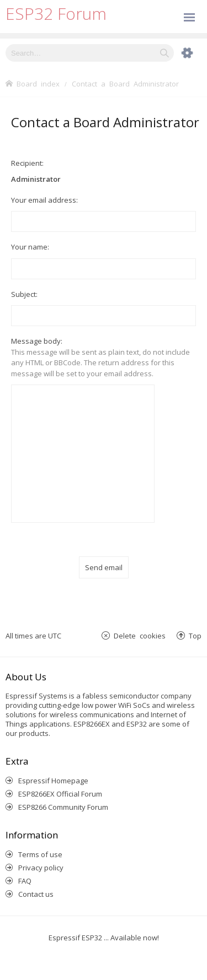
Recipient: (27, 163)
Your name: (30, 247)
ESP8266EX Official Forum (60, 794)
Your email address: (44, 200)
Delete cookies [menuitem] (140, 635)
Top (195, 635)
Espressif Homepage (53, 781)
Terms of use (40, 854)
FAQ (25, 881)
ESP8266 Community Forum (63, 807)
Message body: (37, 341)
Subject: (24, 294)
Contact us (36, 894)
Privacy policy (41, 868)
